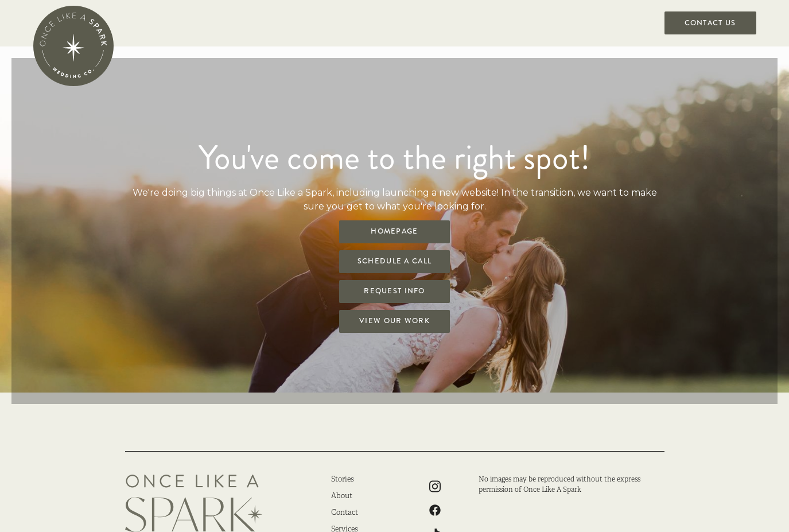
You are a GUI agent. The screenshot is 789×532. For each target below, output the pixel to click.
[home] (73, 46)
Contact (345, 513)
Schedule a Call (394, 261)
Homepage (394, 231)
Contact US (710, 23)
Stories (343, 480)
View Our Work (394, 321)
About (342, 496)
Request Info (394, 291)
